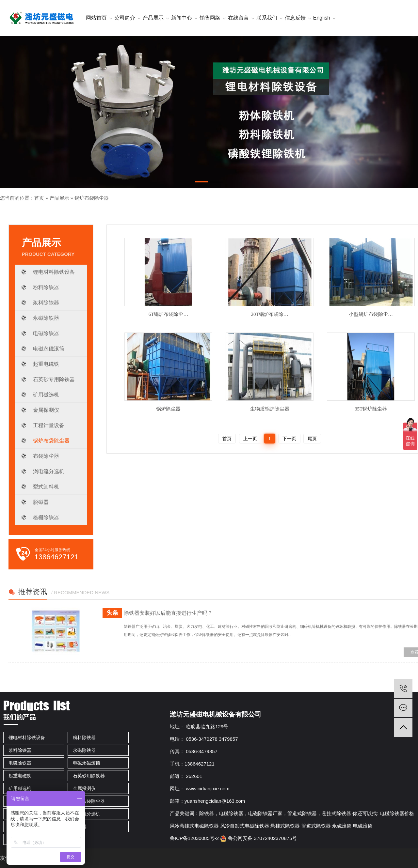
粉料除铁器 (46, 287)
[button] (201, 183)
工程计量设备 (49, 425)
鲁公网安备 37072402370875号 (258, 838)
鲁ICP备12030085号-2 (194, 838)
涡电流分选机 (49, 471)
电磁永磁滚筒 (49, 349)
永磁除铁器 (46, 318)
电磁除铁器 (46, 333)
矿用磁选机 (46, 395)
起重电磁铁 (46, 364)
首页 (39, 198)
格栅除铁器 (46, 517)
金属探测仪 (46, 410)
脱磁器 (41, 502)
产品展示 (59, 198)
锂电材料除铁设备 (54, 272)
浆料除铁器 (46, 303)
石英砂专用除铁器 (54, 379)
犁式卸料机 (46, 487)
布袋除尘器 (46, 456)
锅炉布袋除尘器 (92, 198)
